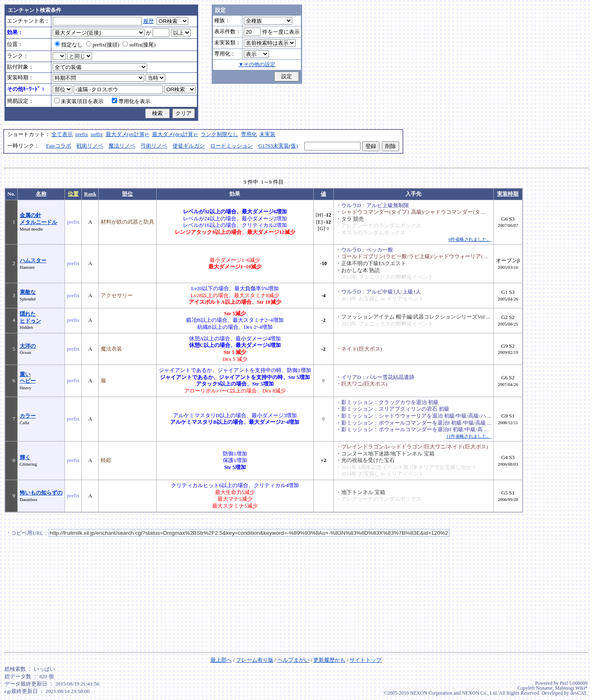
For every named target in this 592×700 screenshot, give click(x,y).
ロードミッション (231, 146)
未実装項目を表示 (79, 102)
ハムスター (33, 261)
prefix (82, 134)
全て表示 (62, 134)
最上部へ (221, 660)
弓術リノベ (154, 146)
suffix (97, 134)
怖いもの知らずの (41, 493)
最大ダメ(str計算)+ (128, 134)
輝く (25, 457)
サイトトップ (365, 660)
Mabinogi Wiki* (571, 688)
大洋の (28, 346)
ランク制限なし (219, 134)
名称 (41, 194)
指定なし (69, 45)
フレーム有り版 (255, 660)
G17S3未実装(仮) (278, 146)
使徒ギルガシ (189, 146)
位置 (73, 194)
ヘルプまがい (294, 660)
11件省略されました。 (469, 436)
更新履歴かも (329, 660)
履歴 (148, 21)
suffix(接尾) (139, 45)
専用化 (249, 134)
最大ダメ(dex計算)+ (175, 134)
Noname (544, 688)
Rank (90, 194)
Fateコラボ (59, 146)
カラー (28, 416)
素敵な (28, 292)
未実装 (267, 134)
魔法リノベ (122, 146)
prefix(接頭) (103, 45)
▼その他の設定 (257, 65)
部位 (127, 194)
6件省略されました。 (470, 239)
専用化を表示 (131, 102)
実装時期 (508, 194)
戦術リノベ (90, 146)
